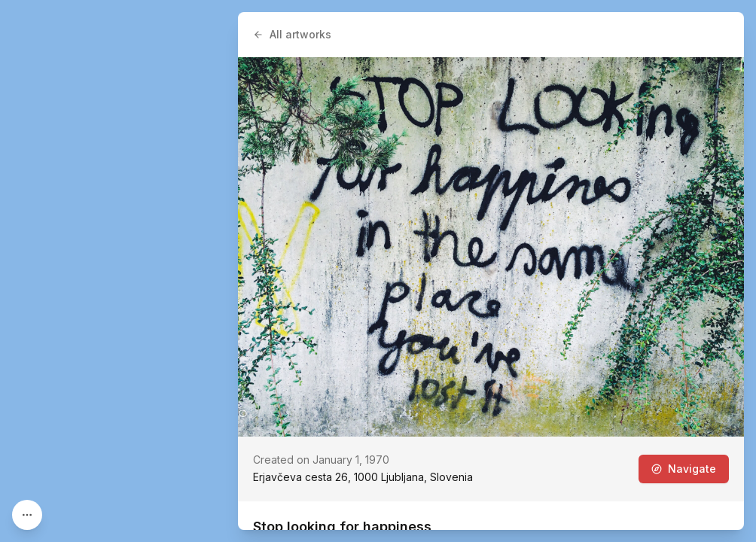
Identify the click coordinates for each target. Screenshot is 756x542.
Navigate (684, 469)
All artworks (292, 34)
